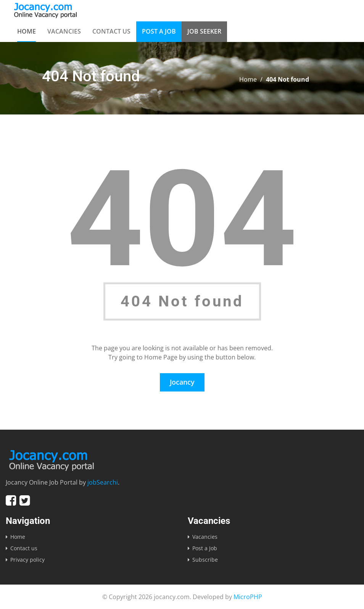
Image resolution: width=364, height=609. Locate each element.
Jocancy (182, 382)
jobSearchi (103, 482)
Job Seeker (204, 31)
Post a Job (159, 31)
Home (27, 31)
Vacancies (64, 31)
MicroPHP (248, 597)
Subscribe (205, 560)
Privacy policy (27, 560)
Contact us (111, 31)
